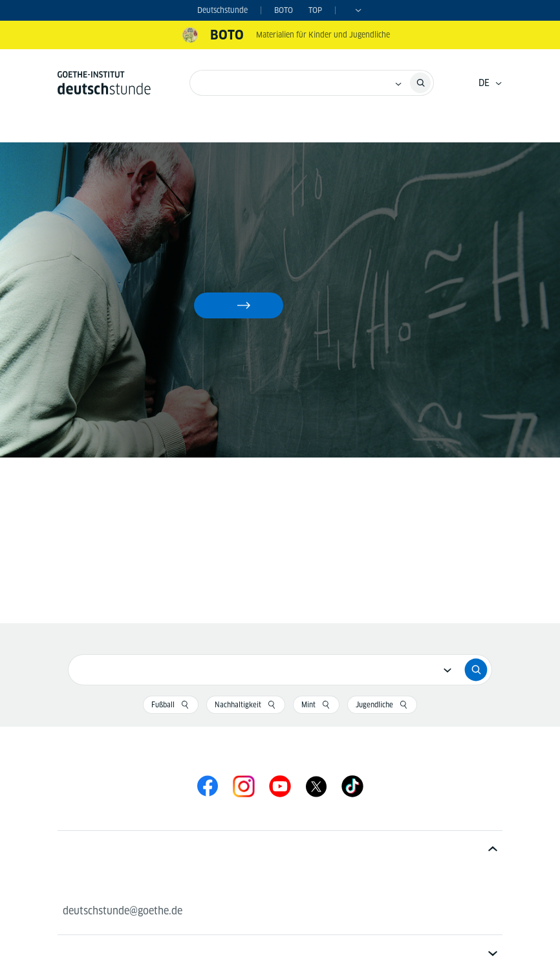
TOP (315, 10)
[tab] (280, 847)
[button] (280, 847)
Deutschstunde (222, 10)
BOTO (284, 10)
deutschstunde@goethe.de (123, 911)
